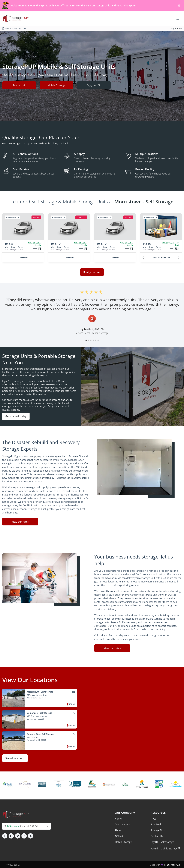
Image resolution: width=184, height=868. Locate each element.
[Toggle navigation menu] (179, 19)
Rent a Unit (19, 85)
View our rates (20, 522)
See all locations (15, 758)
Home (118, 819)
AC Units (120, 836)
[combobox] (26, 826)
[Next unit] (179, 258)
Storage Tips (158, 830)
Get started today (16, 416)
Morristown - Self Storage (144, 202)
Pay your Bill (94, 85)
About (118, 830)
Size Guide (156, 824)
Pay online (176, 29)
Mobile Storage (57, 85)
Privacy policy (13, 865)
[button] (86, 340)
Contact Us (157, 836)
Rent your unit (92, 272)
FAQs (153, 819)
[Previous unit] (143, 258)
